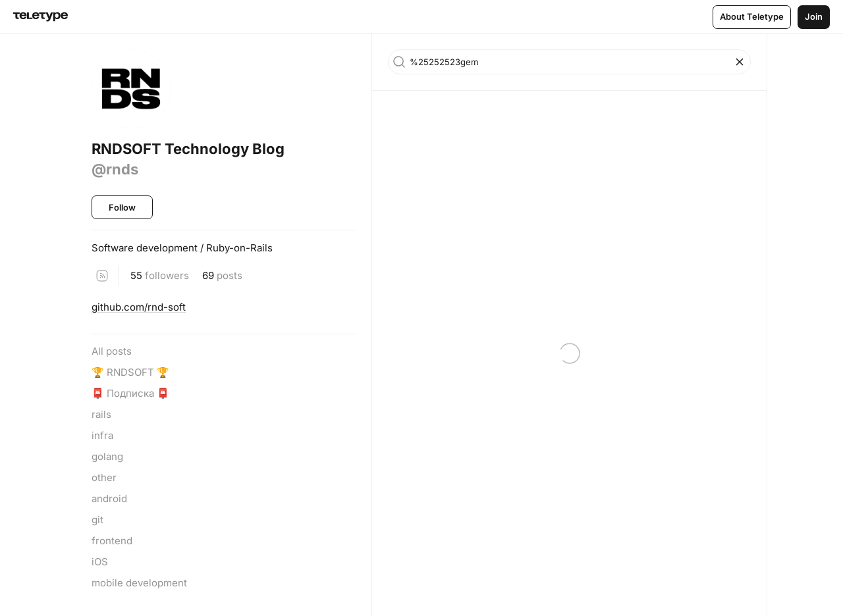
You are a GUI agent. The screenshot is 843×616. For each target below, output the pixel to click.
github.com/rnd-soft (139, 307)
